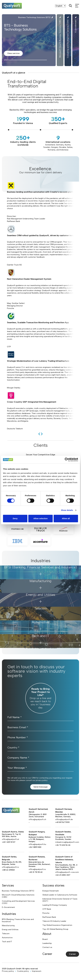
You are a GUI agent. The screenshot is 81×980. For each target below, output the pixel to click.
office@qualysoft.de (64, 819)
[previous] (39, 434)
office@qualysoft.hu (37, 844)
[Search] (70, 6)
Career (72, 954)
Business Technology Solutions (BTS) (18, 891)
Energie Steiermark (51, 891)
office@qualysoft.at (11, 839)
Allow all (66, 518)
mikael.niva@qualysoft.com (67, 842)
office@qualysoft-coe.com (67, 872)
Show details (67, 510)
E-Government (8, 907)
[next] (42, 434)
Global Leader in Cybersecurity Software (60, 895)
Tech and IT (7, 942)
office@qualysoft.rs (10, 867)
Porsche (46, 913)
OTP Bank (47, 909)
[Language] (60, 6)
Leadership (47, 943)
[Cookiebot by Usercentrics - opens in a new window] (67, 460)
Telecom (6, 934)
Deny (15, 518)
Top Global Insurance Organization (57, 925)
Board (45, 939)
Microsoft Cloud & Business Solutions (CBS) (18, 896)
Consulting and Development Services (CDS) (18, 902)
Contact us (47, 947)
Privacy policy (8, 971)
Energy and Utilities (10, 930)
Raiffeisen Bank (49, 917)
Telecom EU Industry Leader (54, 921)
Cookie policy (23, 971)
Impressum (37, 971)
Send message (40, 787)
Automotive (7, 938)
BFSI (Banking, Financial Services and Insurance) (18, 920)
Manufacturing (8, 926)
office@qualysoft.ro (37, 869)
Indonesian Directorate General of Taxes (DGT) (60, 900)
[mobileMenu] (77, 6)
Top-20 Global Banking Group (55, 929)
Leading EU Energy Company (55, 905)
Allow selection (40, 518)
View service (13, 53)
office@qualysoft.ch (37, 819)
